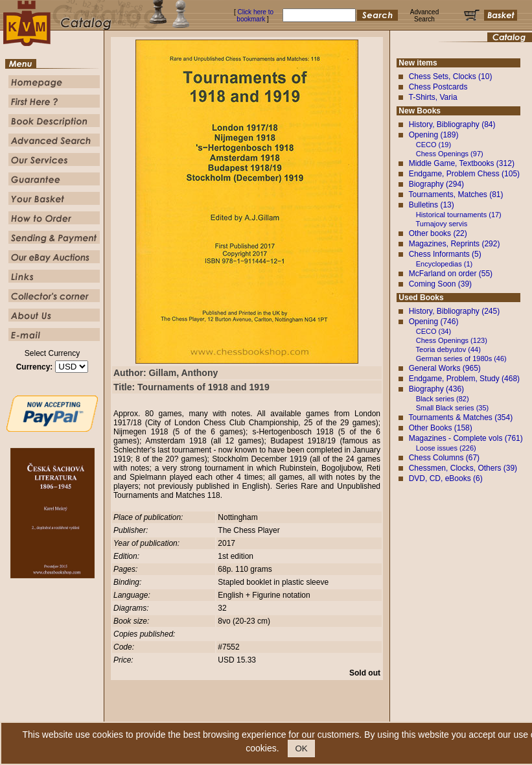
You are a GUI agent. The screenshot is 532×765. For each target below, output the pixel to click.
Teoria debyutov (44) (448, 349)
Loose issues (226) (446, 448)
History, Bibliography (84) (452, 124)
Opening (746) (434, 322)
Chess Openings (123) (452, 340)
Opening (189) (434, 135)
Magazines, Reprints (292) (455, 244)
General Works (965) (445, 368)
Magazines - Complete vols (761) (466, 438)
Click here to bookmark (255, 16)
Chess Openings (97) (450, 154)
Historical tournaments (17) (459, 215)
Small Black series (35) (452, 408)
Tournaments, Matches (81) (456, 194)
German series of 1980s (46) (461, 359)
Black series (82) (443, 399)
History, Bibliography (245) (455, 311)
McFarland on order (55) (451, 274)
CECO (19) (434, 145)
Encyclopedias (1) (444, 264)
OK (301, 748)
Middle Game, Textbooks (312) (462, 163)
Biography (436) (436, 389)
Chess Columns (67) (444, 458)
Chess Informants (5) (445, 254)
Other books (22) (438, 233)
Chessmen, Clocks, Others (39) (463, 468)
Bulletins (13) (432, 205)
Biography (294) (436, 184)
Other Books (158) (441, 428)
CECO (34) (434, 331)
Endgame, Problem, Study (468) (464, 379)
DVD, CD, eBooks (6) (446, 478)
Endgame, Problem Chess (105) (464, 174)
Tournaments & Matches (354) (460, 418)
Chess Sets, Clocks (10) (451, 76)
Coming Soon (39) (440, 284)
